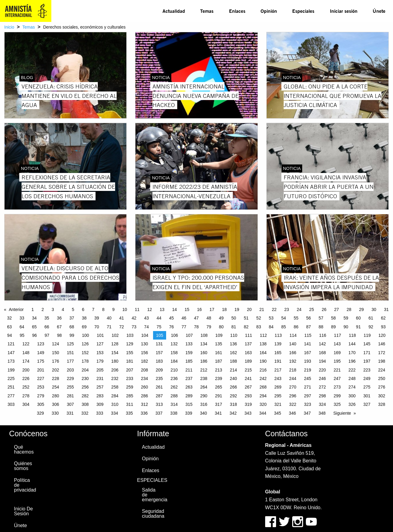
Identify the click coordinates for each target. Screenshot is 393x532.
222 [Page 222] (352, 370)
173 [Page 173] (11, 361)
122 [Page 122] (26, 344)
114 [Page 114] (293, 335)
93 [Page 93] (383, 327)
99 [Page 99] (72, 335)
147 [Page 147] (11, 353)
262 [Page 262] (174, 387)
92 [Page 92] (371, 327)
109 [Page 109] (219, 335)
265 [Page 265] (219, 387)
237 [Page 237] (189, 378)
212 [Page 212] (204, 370)
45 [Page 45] (172, 318)
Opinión (269, 11)
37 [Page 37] (72, 318)
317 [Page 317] (219, 404)
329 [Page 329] (40, 413)
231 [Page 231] (100, 378)
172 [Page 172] (382, 353)
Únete (379, 11)
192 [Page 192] (293, 361)
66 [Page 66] (47, 327)
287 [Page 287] (159, 396)
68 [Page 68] (72, 327)
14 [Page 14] (175, 309)
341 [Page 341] (218, 413)
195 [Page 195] (337, 361)
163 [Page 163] (248, 353)
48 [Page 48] (209, 318)
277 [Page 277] (11, 396)
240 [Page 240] (233, 378)
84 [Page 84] (271, 327)
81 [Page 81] (234, 327)
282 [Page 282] (85, 396)
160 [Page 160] (204, 353)
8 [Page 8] (103, 309)
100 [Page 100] (85, 335)
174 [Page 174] (26, 361)
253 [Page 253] (41, 387)
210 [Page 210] (174, 370)
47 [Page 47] (196, 318)
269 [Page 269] (278, 387)
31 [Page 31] (386, 309)
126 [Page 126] (85, 344)
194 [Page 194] (322, 361)
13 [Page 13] (162, 309)
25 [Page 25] (312, 309)
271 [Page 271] (308, 387)
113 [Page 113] (278, 335)
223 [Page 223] (367, 370)
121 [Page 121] (11, 344)
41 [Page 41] (122, 318)
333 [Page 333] (100, 413)
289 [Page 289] (189, 396)
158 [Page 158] (174, 353)
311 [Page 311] (130, 404)
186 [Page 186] (204, 361)
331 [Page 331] (70, 413)
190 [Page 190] (263, 361)
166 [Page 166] (293, 353)
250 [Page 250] (382, 378)
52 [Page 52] (259, 318)
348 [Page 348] (322, 413)
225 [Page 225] (11, 378)
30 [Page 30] (374, 309)
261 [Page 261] (159, 387)
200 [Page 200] (26, 370)
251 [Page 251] (11, 387)
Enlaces (237, 11)
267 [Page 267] (248, 387)
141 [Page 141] (308, 344)
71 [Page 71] (109, 327)
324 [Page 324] (322, 404)
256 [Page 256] (85, 387)
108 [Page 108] (204, 335)
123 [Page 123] (41, 344)
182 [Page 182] (144, 361)
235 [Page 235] (159, 378)
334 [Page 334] (114, 413)
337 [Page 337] (159, 413)
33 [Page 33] (22, 318)
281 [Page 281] (70, 396)
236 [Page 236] (174, 378)
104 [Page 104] (145, 335)
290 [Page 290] (204, 396)
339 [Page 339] (188, 413)
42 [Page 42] (134, 318)
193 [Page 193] (308, 361)
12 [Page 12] (150, 309)
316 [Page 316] (204, 404)
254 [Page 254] (55, 387)
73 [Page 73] (134, 327)
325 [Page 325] (337, 404)
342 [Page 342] (233, 413)
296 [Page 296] (293, 396)
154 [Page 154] (115, 353)
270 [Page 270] (293, 387)
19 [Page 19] (237, 309)
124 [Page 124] (55, 344)
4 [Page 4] (63, 309)
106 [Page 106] (174, 335)
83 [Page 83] (259, 327)
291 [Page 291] (219, 396)
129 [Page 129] (130, 344)
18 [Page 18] (224, 309)
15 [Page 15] (187, 309)
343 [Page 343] (248, 413)
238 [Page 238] (204, 378)
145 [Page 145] (367, 344)
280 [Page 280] (55, 396)
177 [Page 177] (70, 361)
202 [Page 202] (55, 370)
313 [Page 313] (159, 404)
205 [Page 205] (100, 370)
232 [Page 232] (115, 378)
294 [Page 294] (263, 396)
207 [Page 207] (130, 370)
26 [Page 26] (324, 309)
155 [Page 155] (130, 353)
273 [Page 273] (337, 387)
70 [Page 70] (97, 327)
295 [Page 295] (278, 396)
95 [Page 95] (22, 335)
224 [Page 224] (382, 370)
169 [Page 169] (337, 353)
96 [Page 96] (35, 335)
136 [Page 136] (233, 344)
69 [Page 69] (84, 327)
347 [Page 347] (307, 413)
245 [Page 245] (308, 378)
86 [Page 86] (296, 327)
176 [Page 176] (55, 361)
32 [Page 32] (9, 318)
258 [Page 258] (115, 387)
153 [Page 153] (100, 353)
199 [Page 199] (11, 370)
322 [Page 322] (293, 404)
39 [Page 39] (97, 318)
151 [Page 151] (70, 353)
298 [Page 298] (322, 396)
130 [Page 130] (144, 344)
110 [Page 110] (234, 335)
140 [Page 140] (293, 344)
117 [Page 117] (338, 335)
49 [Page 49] (221, 318)
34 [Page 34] (34, 318)
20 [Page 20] (249, 309)
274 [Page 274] (352, 387)
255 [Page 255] (70, 387)
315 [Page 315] (189, 404)
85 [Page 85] (284, 327)
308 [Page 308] (85, 404)
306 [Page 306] (55, 404)
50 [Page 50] (234, 318)
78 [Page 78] (196, 327)
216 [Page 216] (263, 370)
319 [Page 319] (248, 404)
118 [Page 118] (352, 335)
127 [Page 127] (100, 344)
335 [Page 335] (129, 413)
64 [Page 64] (22, 327)
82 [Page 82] (246, 327)
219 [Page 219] (308, 370)
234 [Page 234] (144, 378)
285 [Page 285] (130, 396)
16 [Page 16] (200, 309)
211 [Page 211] (189, 370)
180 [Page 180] (115, 361)
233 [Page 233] (130, 378)
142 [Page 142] (322, 344)
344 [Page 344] (263, 413)
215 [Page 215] (248, 370)
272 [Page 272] (322, 387)
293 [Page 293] (248, 396)
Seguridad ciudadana (153, 514)
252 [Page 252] (26, 387)
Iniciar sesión (344, 11)
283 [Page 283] (100, 396)
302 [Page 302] (382, 396)
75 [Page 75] (159, 327)
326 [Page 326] (352, 404)
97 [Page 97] (47, 335)
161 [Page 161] (219, 353)
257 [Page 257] (100, 387)
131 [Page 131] (159, 344)
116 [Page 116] (323, 335)
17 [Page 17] (212, 309)
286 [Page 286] (144, 396)
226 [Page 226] (26, 378)
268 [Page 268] (263, 387)
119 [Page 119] (367, 335)
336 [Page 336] (144, 413)
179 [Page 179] (100, 361)
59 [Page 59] (346, 318)
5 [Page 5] (73, 309)
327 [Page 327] (367, 404)
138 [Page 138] (263, 344)
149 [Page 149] (41, 353)
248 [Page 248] (352, 378)
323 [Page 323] (308, 404)
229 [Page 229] (70, 378)
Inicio (9, 27)
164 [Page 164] (263, 353)
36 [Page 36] (59, 318)
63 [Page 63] (9, 327)
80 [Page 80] (221, 327)
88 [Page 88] (321, 327)
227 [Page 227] (41, 378)
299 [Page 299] (337, 396)
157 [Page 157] (159, 353)
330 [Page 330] (55, 413)
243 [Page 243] (278, 378)
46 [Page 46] (184, 318)
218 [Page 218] (293, 370)
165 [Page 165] (278, 353)
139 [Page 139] (278, 344)
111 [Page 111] (249, 335)
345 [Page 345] (277, 413)
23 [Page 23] (287, 309)
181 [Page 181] (130, 361)
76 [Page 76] (172, 327)
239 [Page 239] (219, 378)
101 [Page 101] (100, 335)
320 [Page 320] (263, 404)
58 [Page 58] (333, 318)
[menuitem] (174, 11)
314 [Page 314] (174, 404)
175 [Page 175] (41, 361)
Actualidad (174, 11)
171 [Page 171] (367, 353)
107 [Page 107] (189, 335)
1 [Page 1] (32, 309)
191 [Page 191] (278, 361)
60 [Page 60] (358, 318)
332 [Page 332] (85, 413)
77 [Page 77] (184, 327)
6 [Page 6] (83, 309)
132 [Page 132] (174, 344)
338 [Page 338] (174, 413)
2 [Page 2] (43, 309)
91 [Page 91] (358, 327)
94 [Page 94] (10, 335)
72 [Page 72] (122, 327)
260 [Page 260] (144, 387)
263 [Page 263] (189, 387)
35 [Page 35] (47, 318)
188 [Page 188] (233, 361)
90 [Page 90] (346, 327)
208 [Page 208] (144, 370)
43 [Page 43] (147, 318)
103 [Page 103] (130, 335)
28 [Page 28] (349, 309)
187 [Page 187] (219, 361)
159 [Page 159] (189, 353)
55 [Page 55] (296, 318)
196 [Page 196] (352, 361)
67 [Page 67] (59, 327)
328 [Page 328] (382, 404)
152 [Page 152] (85, 353)
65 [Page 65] (34, 327)
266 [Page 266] (233, 387)
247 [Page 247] (337, 378)
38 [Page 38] (84, 318)
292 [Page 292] (233, 396)
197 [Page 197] (367, 361)
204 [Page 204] (85, 370)
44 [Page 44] (159, 318)
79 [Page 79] (209, 327)
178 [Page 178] (85, 361)
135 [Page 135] (219, 344)
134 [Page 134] (204, 344)
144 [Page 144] (352, 344)
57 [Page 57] (321, 318)
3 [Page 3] (53, 309)
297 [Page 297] (308, 396)
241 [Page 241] (248, 378)
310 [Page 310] (115, 404)
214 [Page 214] (233, 370)
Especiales (303, 11)
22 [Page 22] (274, 309)
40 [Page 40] (109, 318)
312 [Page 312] (144, 404)
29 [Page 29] (361, 309)
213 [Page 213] (219, 370)
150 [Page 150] (55, 353)
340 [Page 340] (203, 413)
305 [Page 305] (41, 404)
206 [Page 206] (115, 370)
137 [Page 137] (248, 344)
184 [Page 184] (174, 361)
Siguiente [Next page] (342, 413)
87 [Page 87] (309, 327)
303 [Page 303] (11, 404)
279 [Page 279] (41, 396)
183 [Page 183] (159, 361)
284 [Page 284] (115, 396)
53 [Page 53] (271, 318)
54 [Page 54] (284, 318)
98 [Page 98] (60, 335)
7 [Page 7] (93, 309)
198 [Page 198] (382, 361)
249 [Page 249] (367, 378)
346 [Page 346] (292, 413)
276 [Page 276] (382, 387)
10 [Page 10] (125, 309)
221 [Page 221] (337, 370)
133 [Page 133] (189, 344)
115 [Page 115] (308, 335)
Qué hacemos (24, 449)
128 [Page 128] (115, 344)
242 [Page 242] (263, 378)
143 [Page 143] (337, 344)
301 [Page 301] (367, 396)
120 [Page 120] (382, 335)
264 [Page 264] (204, 387)
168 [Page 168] (322, 353)
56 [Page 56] (309, 318)
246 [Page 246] (322, 378)
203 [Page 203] (70, 370)
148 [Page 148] (26, 353)
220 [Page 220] (322, 370)
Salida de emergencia (154, 495)
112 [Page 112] (263, 335)
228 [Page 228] (55, 378)
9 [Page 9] (113, 309)
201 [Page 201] (41, 370)
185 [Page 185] (189, 361)
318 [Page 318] (233, 404)
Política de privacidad (25, 485)
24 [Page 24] (299, 309)
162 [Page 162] (233, 353)
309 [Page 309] (100, 404)
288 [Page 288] (174, 396)
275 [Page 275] (367, 387)
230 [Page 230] (85, 378)
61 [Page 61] (371, 318)
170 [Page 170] (352, 353)
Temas (207, 11)
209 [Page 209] (159, 370)
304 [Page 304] (26, 404)
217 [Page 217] (278, 370)
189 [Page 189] (248, 361)
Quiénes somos (23, 466)
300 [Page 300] (352, 396)
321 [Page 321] (278, 404)
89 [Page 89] (333, 327)
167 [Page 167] (308, 353)
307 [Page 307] (70, 404)
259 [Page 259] (130, 387)
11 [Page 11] (137, 309)
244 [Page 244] (293, 378)
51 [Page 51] (246, 318)
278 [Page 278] (26, 396)
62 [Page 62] (383, 318)
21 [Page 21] (262, 309)
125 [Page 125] (70, 344)
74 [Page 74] (147, 327)
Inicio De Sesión (23, 511)
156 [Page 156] (144, 353)
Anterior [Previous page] (16, 309)
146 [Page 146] (382, 344)
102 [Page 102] (115, 335)
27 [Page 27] (337, 309)
